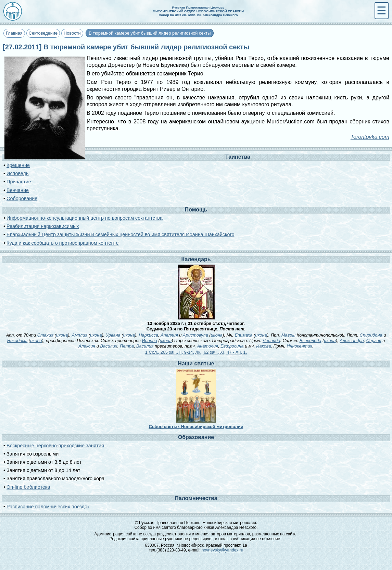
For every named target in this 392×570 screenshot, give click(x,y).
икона (62, 335)
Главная (14, 33)
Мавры (288, 335)
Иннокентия (299, 346)
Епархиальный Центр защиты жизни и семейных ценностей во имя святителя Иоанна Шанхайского (120, 234)
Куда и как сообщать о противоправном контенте (63, 243)
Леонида (271, 341)
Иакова (263, 346)
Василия (109, 346)
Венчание (18, 190)
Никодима (17, 341)
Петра (127, 346)
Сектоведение (43, 33)
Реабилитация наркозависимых (43, 226)
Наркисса (148, 335)
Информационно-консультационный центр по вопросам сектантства (85, 218)
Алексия (87, 346)
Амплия (80, 335)
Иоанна (149, 341)
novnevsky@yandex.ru (223, 550)
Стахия (45, 335)
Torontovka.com (370, 137)
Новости (72, 33)
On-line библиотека (28, 487)
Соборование (22, 198)
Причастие (19, 182)
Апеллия (169, 335)
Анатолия (208, 346)
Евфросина (232, 346)
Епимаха (243, 335)
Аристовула (195, 335)
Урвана (113, 335)
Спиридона (371, 335)
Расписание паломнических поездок (48, 507)
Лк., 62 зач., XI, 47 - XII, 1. (221, 352)
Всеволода (311, 341)
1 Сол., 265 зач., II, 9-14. (170, 352)
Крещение (18, 165)
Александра (352, 341)
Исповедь (17, 173)
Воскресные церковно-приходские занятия (55, 446)
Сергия (374, 341)
